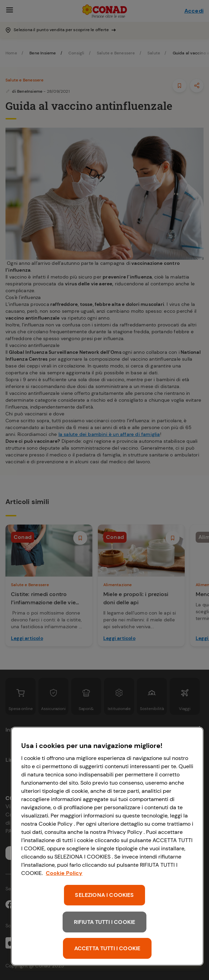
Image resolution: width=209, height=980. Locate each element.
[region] (107, 846)
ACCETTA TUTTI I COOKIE (107, 948)
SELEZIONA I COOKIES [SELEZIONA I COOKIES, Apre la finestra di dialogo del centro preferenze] (104, 895)
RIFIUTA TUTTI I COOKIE (105, 922)
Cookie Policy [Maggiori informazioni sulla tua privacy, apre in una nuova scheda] (64, 873)
